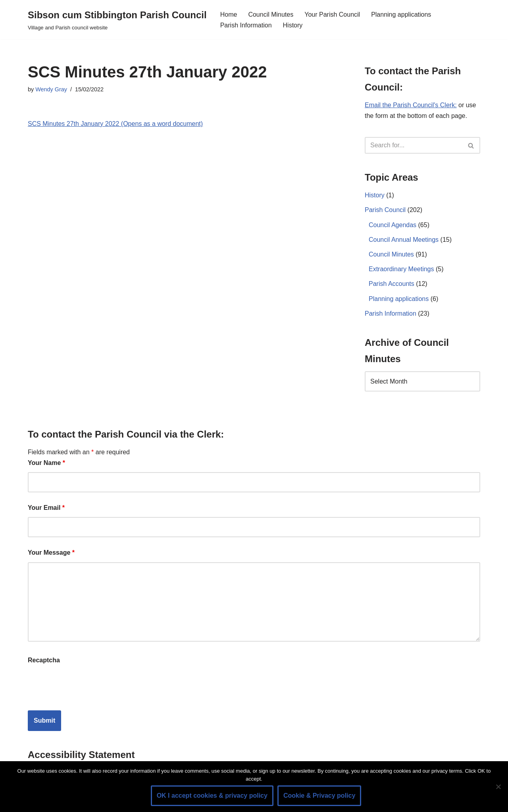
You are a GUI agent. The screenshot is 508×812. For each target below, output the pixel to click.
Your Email (46, 508)
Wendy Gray (51, 89)
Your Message (51, 553)
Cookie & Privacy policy (319, 796)
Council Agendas (393, 225)
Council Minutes (271, 14)
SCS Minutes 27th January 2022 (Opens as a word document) (115, 124)
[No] (498, 787)
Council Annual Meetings (404, 240)
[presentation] (88, 685)
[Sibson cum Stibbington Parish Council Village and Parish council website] (117, 20)
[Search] (414, 145)
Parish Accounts (392, 284)
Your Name (46, 463)
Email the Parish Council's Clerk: (411, 105)
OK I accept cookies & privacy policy (212, 796)
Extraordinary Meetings (401, 269)
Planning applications (401, 14)
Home (229, 14)
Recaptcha (44, 660)
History (293, 25)
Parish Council (385, 210)
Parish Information (246, 25)
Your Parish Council (332, 14)
